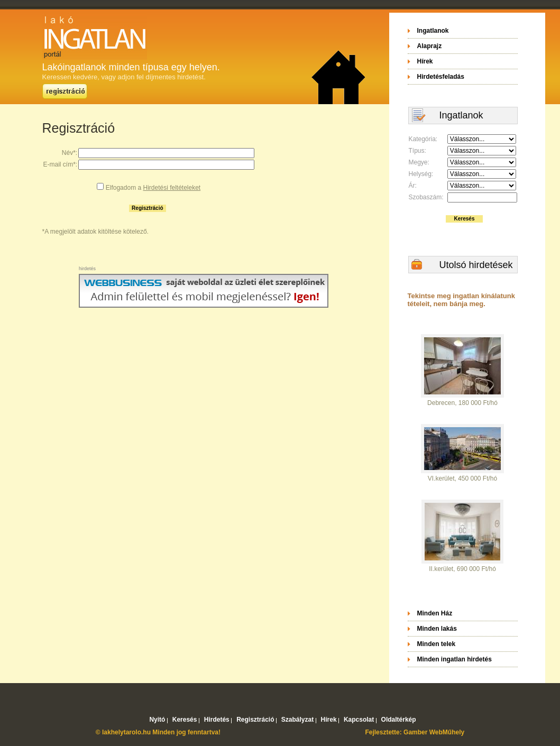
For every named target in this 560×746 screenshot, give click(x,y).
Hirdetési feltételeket (172, 188)
